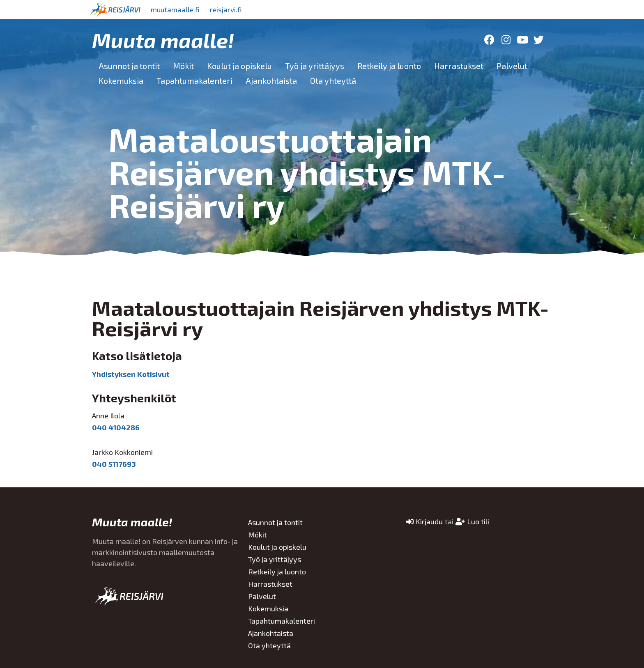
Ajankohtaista (271, 80)
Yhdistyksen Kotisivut (131, 374)
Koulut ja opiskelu (239, 66)
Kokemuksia (121, 80)
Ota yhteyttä (333, 80)
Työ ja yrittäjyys (315, 66)
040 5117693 (114, 464)
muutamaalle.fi (177, 9)
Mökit (183, 66)
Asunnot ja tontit (129, 66)
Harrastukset (459, 66)
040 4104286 (116, 427)
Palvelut (512, 66)
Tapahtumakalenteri (194, 80)
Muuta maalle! (163, 40)
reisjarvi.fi (231, 9)
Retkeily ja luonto (389, 66)
